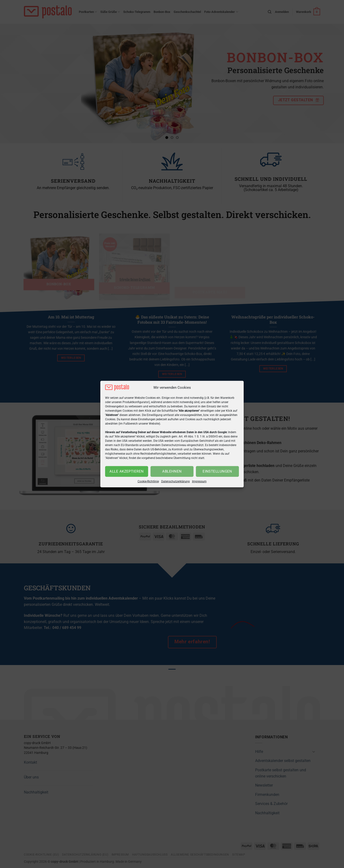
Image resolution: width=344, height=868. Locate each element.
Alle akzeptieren (126, 471)
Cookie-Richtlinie (148, 481)
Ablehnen (172, 471)
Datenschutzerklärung (175, 481)
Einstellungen (217, 471)
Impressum (199, 481)
